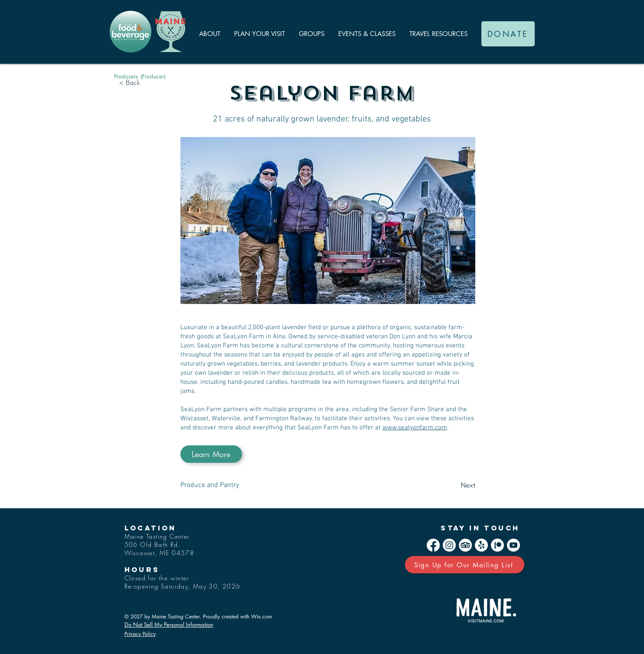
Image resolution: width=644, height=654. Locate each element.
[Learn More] (211, 454)
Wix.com (262, 616)
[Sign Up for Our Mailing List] (465, 565)
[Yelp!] (481, 545)
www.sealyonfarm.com (415, 428)
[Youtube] (513, 545)
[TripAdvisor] (465, 545)
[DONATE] (508, 34)
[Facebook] (433, 545)
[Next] (454, 485)
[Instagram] (449, 545)
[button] (210, 34)
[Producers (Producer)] (140, 76)
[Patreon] (497, 545)
